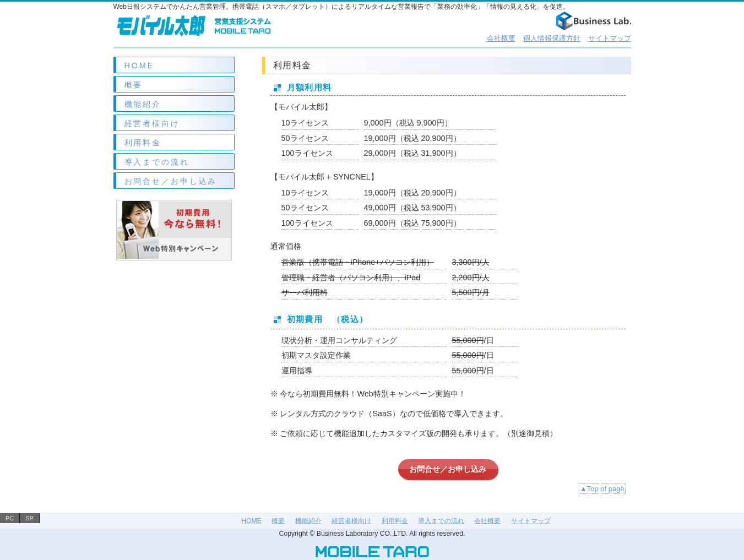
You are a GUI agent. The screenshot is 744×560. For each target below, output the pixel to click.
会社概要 (501, 38)
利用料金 (143, 143)
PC (10, 518)
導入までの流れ (157, 162)
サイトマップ (610, 38)
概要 (134, 85)
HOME (140, 66)
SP (29, 518)
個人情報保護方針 (552, 38)
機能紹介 (143, 104)
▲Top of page (602, 489)
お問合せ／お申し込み (171, 181)
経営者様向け (152, 123)
